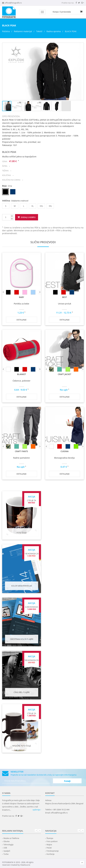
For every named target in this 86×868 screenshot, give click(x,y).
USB (5, 848)
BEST (65, 297)
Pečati (49, 848)
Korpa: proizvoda (62, 12)
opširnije (37, 810)
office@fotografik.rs (13, 3)
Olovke (6, 841)
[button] (81, 45)
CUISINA (65, 451)
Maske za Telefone (11, 838)
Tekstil (39, 31)
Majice (49, 845)
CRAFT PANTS (21, 451)
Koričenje (50, 854)
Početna (6, 31)
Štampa (50, 838)
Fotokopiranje (53, 851)
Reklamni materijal (23, 31)
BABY (21, 297)
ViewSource (25, 865)
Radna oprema (54, 31)
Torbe (6, 854)
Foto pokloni (52, 841)
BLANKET (22, 374)
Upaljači (7, 851)
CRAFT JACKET (65, 374)
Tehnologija (8, 845)
